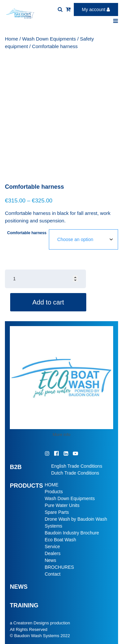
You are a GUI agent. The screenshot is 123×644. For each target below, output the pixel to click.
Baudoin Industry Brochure (72, 533)
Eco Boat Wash (60, 540)
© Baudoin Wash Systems (35, 636)
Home (11, 39)
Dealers (52, 553)
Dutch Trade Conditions (75, 473)
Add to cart (48, 302)
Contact (52, 574)
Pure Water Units (62, 505)
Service (52, 547)
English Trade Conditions (77, 466)
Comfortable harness (27, 233)
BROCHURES (59, 567)
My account (96, 9)
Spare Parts (57, 512)
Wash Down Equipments (49, 39)
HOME (51, 485)
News (50, 560)
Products (54, 492)
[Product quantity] (45, 279)
